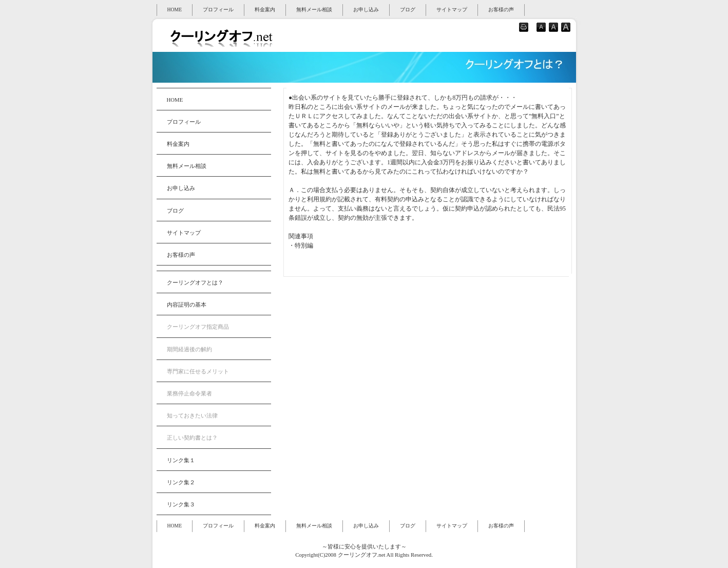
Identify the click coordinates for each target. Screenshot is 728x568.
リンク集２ (181, 482)
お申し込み (366, 10)
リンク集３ (181, 504)
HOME (175, 10)
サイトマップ (452, 10)
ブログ (408, 10)
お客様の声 (501, 10)
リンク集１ (181, 460)
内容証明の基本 (187, 305)
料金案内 (265, 10)
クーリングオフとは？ (195, 282)
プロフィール (218, 10)
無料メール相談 (314, 10)
